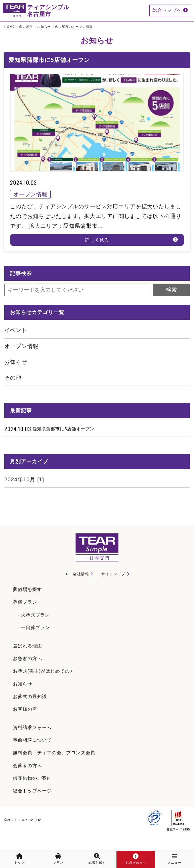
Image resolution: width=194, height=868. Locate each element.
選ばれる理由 (27, 646)
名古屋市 (26, 27)
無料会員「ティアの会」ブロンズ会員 (54, 753)
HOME (10, 27)
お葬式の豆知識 (30, 697)
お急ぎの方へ (27, 658)
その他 (13, 378)
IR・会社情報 (77, 574)
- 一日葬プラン (34, 628)
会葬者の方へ (27, 766)
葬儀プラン (25, 602)
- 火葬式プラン (34, 615)
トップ (19, 859)
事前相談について (32, 740)
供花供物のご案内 (32, 778)
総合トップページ (32, 791)
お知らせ (44, 27)
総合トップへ (170, 10)
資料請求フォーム (32, 727)
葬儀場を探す (27, 589)
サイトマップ (113, 574)
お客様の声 (25, 709)
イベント (16, 330)
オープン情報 (21, 346)
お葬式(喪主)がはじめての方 (44, 671)
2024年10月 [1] (24, 479)
